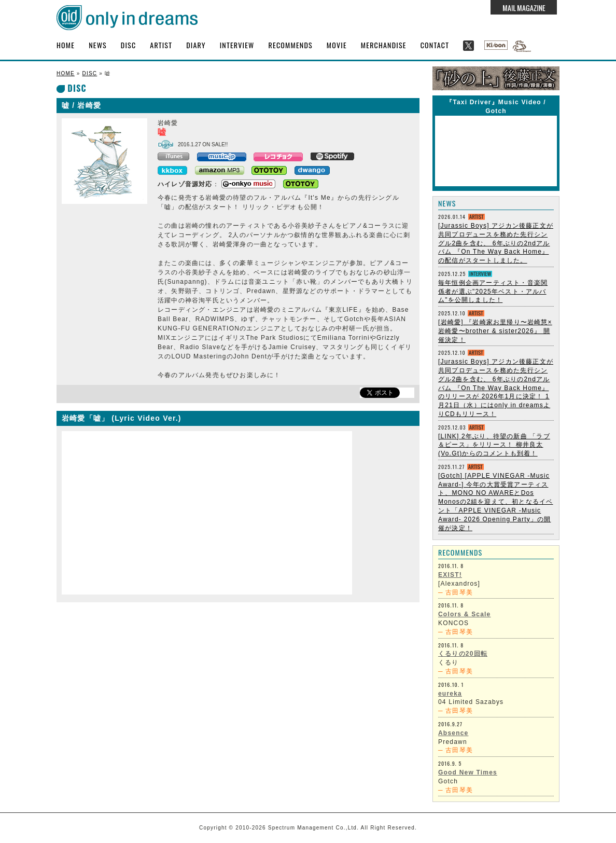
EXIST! (450, 575)
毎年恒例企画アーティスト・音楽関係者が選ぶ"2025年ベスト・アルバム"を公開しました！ (493, 292)
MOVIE (337, 45)
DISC (128, 45)
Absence (453, 733)
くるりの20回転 (463, 654)
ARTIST (161, 45)
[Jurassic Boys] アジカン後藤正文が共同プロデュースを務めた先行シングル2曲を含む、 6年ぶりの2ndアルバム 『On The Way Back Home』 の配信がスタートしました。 (496, 243)
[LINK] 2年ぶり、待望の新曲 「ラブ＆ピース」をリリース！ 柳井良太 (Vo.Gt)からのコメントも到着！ (494, 445)
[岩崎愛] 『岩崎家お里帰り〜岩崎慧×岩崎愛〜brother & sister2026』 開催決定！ (495, 331)
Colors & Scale (465, 614)
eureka (450, 694)
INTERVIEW (237, 45)
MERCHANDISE (384, 45)
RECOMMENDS (291, 45)
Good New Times (468, 772)
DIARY (196, 45)
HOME (66, 45)
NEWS (98, 45)
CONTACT (435, 45)
